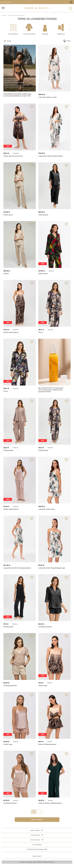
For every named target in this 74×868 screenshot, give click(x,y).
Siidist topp (43, 688)
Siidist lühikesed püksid (48, 747)
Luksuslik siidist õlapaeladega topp (50, 569)
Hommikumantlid (29, 34)
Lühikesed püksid (45, 629)
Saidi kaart (37, 859)
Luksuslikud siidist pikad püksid (51, 156)
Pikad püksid (43, 215)
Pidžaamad (61, 34)
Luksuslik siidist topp (47, 510)
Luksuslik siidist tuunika (48, 97)
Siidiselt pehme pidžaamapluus (51, 805)
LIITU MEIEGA (37, 847)
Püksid (6, 274)
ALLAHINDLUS (13, 34)
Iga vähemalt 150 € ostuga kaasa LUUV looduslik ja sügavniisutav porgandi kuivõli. (51, 390)
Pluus (40, 333)
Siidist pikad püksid (11, 333)
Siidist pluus (8, 215)
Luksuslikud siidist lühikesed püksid (15, 569)
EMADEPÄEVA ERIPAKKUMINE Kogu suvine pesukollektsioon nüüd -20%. (15, 96)
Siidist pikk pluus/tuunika (14, 156)
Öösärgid (45, 34)
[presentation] (70, 29)
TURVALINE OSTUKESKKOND (37, 852)
